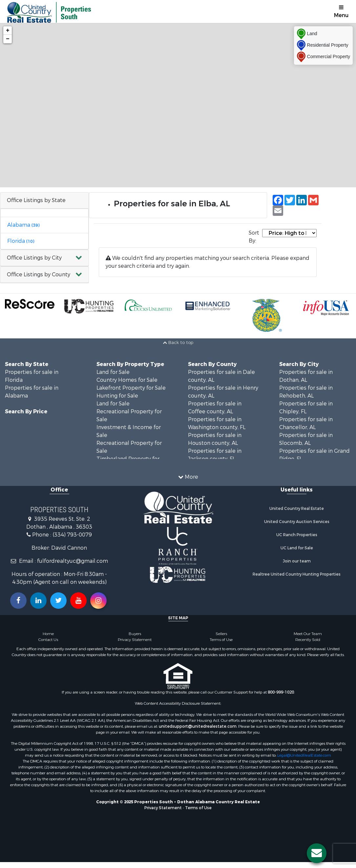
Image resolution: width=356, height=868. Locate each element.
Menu (341, 12)
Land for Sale (113, 372)
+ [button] (8, 31)
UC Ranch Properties (297, 535)
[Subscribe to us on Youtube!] (78, 601)
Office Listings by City (34, 258)
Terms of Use (221, 640)
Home (48, 634)
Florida (21, 241)
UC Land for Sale (297, 548)
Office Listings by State (36, 200)
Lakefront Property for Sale (131, 388)
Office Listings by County (39, 274)
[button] (44, 258)
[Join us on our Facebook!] (18, 601)
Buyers (135, 634)
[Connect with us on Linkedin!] (38, 601)
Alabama (23, 225)
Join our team (297, 561)
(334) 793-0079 (72, 535)
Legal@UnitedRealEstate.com (304, 755)
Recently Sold (308, 640)
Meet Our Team (308, 634)
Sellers (221, 634)
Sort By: (254, 237)
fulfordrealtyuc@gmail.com (73, 561)
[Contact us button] (317, 853)
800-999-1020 (281, 692)
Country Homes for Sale (127, 380)
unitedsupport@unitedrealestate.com (198, 726)
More (188, 477)
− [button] (8, 39)
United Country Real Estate (297, 509)
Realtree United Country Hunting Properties (297, 574)
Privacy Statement (135, 640)
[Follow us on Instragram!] (98, 601)
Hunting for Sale (117, 396)
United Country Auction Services (297, 522)
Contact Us (48, 640)
